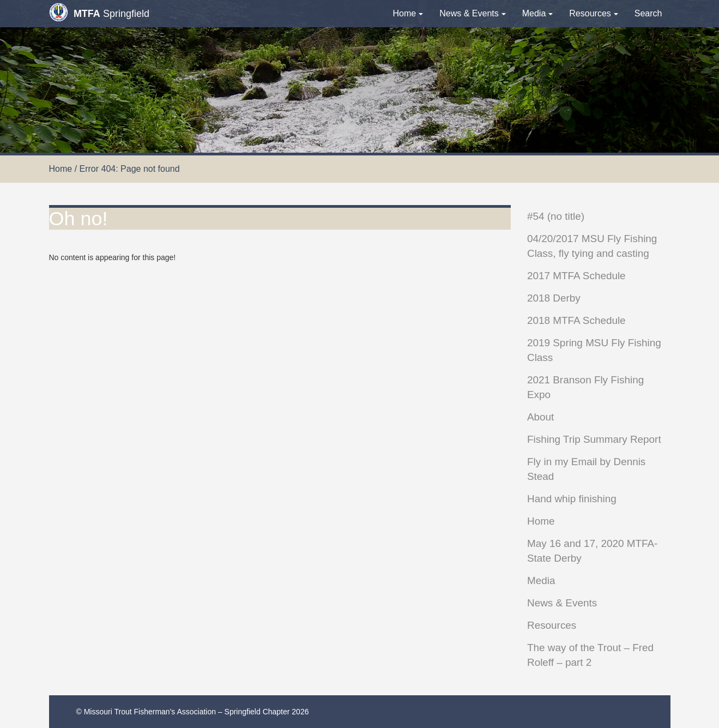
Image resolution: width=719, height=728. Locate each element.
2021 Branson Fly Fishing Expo (585, 387)
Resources (593, 13)
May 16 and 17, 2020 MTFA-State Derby (592, 551)
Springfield (99, 12)
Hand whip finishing (572, 499)
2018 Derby (554, 298)
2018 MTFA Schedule (576, 320)
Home (408, 13)
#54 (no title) (556, 216)
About (540, 417)
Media (538, 13)
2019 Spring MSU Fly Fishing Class (594, 350)
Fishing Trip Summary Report (594, 439)
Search (648, 13)
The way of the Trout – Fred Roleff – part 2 (590, 655)
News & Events (472, 13)
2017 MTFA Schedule (576, 276)
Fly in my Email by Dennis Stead (586, 469)
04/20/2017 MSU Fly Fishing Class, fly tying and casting (592, 246)
